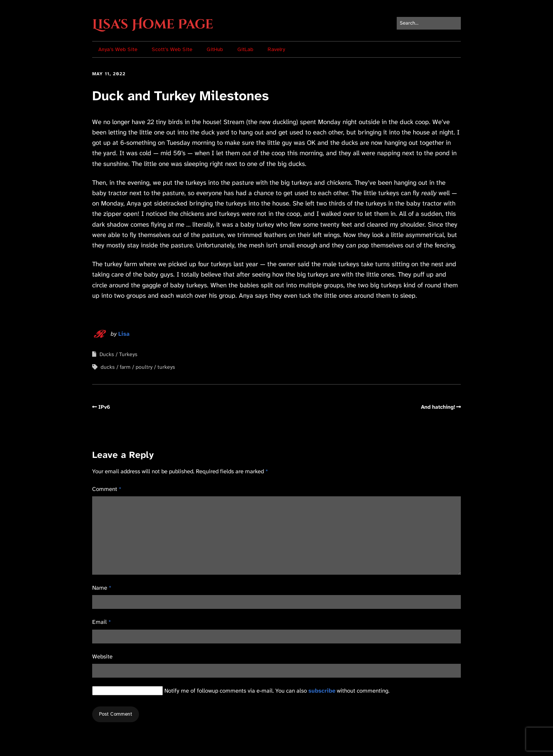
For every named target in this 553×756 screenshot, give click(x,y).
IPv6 (104, 407)
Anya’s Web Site (118, 49)
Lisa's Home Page (153, 25)
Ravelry (276, 49)
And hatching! (438, 407)
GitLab (245, 49)
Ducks (107, 354)
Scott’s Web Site (172, 49)
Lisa (124, 334)
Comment (107, 489)
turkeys (166, 367)
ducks (108, 367)
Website (102, 657)
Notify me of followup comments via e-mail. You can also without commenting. (241, 691)
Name (102, 588)
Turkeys (128, 354)
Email (102, 622)
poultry (144, 367)
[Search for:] (429, 23)
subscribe (322, 691)
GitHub (215, 49)
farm (125, 367)
